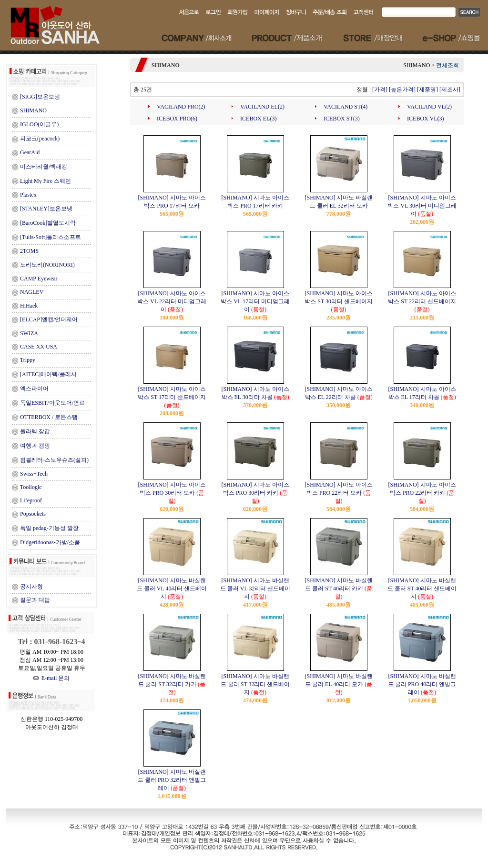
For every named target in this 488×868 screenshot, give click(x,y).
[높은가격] (402, 90)
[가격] (380, 90)
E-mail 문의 (52, 678)
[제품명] (427, 90)
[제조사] (450, 90)
